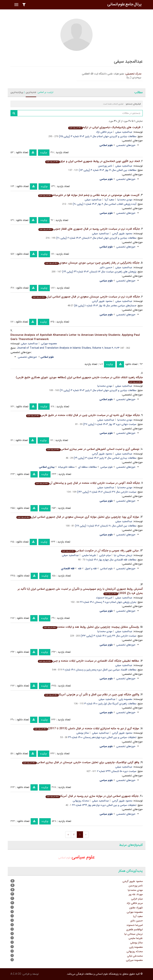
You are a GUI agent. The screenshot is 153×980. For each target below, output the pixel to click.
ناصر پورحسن (105, 166)
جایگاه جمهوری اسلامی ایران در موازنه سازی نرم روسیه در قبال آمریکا (92, 796)
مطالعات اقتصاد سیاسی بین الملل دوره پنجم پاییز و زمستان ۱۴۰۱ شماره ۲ (99, 670)
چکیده (44, 153)
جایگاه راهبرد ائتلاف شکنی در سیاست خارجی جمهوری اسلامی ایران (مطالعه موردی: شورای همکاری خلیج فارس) (79, 379)
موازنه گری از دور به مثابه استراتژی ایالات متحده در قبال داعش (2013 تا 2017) (86, 728)
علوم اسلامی (106, 569)
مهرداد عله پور (136, 894)
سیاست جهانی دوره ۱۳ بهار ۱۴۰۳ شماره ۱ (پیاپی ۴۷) (110, 424)
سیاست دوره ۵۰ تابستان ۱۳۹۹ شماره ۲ (117, 771)
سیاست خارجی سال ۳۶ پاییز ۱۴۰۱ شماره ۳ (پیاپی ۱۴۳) (108, 636)
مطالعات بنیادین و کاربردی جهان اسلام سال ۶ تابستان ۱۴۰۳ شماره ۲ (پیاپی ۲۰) (96, 238)
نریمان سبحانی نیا (123, 555)
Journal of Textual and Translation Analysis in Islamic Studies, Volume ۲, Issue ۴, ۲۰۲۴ (68, 348)
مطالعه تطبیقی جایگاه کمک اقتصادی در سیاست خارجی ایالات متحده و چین (88, 661)
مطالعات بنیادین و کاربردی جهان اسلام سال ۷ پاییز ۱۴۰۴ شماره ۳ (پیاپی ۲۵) (98, 136)
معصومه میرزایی (134, 960)
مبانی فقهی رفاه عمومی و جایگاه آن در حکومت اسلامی (100, 551)
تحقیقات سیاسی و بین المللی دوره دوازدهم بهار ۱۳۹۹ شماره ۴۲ (104, 805)
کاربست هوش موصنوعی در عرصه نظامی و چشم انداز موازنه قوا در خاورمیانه (89, 195)
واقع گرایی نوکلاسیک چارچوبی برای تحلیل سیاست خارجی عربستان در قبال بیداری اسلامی (80, 762)
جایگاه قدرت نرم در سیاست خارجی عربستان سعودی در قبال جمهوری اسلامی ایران (86, 297)
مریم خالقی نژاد (104, 132)
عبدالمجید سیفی (124, 132)
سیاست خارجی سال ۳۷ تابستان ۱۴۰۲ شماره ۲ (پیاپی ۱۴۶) (107, 492)
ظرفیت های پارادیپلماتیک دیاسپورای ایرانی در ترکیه (104, 127)
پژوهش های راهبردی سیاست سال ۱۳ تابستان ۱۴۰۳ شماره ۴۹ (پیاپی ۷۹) (99, 272)
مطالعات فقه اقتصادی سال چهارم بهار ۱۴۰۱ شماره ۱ (111, 560)
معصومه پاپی (125, 699)
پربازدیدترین (17, 92)
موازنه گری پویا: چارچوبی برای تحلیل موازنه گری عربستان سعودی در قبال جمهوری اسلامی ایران (78, 517)
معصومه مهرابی (49, 343)
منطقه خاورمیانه (66, 467)
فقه (80, 569)
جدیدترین (31, 92)
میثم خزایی (105, 555)
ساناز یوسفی (83, 733)
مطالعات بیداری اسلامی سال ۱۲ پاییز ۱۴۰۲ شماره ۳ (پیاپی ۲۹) (105, 458)
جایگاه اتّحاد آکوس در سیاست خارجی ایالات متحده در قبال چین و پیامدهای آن (87, 483)
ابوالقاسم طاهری (134, 930)
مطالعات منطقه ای (87, 467)
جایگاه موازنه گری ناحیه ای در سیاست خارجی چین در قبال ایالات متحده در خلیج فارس (83, 415)
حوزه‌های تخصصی (126, 145)
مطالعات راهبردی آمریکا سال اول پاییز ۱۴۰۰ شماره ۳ (110, 704)
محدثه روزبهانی (81, 801)
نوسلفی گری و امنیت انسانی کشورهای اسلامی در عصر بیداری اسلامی (92, 449)
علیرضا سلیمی (89, 555)
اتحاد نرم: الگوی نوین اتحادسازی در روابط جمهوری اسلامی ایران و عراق (92, 161)
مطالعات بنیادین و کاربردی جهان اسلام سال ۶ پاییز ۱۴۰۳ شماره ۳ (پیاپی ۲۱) (98, 390)
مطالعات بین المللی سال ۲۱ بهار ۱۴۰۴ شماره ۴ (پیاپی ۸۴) (108, 170)
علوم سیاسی (107, 467)
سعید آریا (109, 200)
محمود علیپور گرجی (122, 233)
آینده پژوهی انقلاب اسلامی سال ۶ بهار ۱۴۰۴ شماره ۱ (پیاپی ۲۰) (105, 204)
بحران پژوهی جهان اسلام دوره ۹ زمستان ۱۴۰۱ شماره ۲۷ (108, 602)
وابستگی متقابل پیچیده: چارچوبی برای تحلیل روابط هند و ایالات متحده (91, 627)
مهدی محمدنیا (125, 200)
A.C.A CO (16, 974)
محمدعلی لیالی (135, 956)
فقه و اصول (91, 569)
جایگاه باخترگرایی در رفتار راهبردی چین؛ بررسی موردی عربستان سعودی (92, 263)
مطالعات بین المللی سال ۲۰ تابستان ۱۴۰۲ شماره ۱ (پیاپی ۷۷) (106, 526)
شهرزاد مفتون (136, 908)
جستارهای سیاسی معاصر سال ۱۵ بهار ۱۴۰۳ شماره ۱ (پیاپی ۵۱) (105, 306)
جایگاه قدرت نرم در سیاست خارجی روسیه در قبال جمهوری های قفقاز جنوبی (89, 229)
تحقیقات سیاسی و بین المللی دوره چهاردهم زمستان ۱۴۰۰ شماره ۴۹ (102, 737)
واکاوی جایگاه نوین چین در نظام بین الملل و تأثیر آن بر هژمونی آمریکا (91, 695)
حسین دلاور (106, 267)
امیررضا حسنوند (104, 598)
